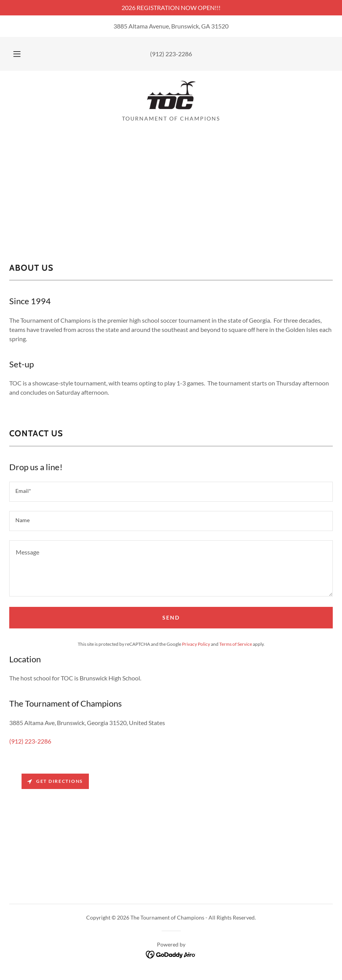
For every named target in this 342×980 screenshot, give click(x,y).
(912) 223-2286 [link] (171, 54)
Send (171, 617)
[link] (171, 95)
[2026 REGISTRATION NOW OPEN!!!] (171, 8)
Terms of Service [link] (236, 644)
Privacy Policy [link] (196, 644)
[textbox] (171, 492)
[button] (24, 54)
